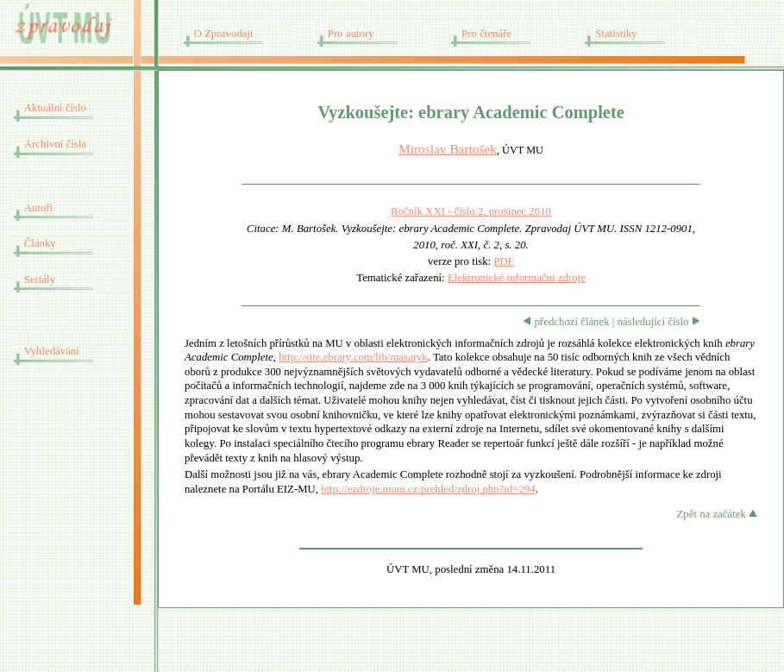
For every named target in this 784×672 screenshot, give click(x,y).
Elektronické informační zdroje (517, 278)
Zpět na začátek (717, 514)
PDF (503, 261)
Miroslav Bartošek (448, 149)
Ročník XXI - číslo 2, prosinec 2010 (471, 211)
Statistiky (616, 34)
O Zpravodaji (224, 34)
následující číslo (659, 322)
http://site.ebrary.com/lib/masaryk (353, 357)
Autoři (38, 208)
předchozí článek (566, 322)
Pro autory (351, 34)
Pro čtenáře (486, 34)
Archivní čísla (55, 144)
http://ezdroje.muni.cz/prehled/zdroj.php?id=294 (428, 489)
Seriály (40, 279)
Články (40, 243)
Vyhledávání (52, 351)
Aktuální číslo (55, 108)
